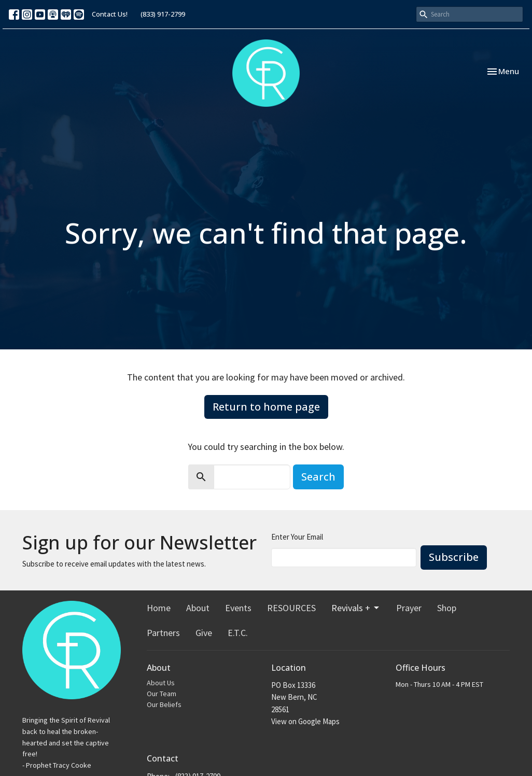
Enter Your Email (297, 537)
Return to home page (266, 407)
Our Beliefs (164, 704)
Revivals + (356, 608)
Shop (447, 608)
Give (204, 633)
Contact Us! (110, 14)
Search (318, 477)
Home (159, 608)
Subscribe (454, 557)
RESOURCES (291, 608)
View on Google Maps (305, 721)
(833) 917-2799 (163, 14)
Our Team (162, 694)
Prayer (409, 608)
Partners (163, 633)
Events (238, 608)
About (198, 608)
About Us (161, 683)
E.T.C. (238, 633)
